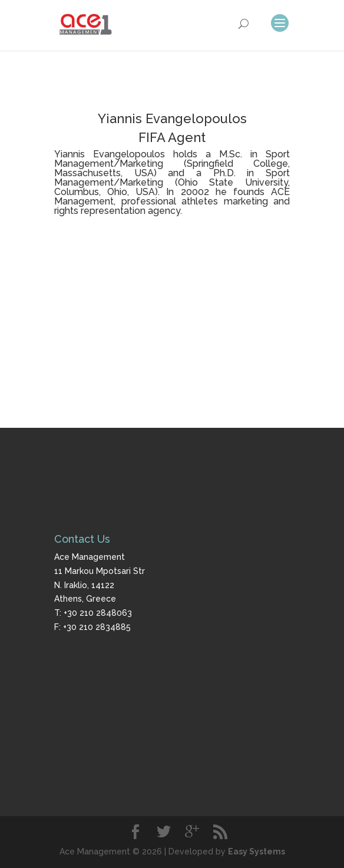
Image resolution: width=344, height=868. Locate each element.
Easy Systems (257, 852)
